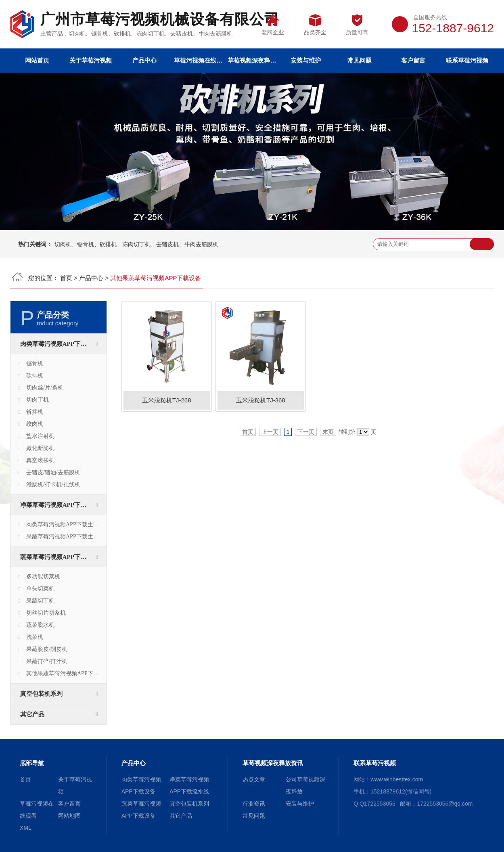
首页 (66, 278)
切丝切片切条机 (46, 613)
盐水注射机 (40, 436)
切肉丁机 (38, 400)
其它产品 (32, 714)
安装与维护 (306, 60)
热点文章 (254, 779)
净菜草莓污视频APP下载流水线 (62, 505)
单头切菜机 (40, 589)
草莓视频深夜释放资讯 (252, 60)
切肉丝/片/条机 (45, 388)
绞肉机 (35, 424)
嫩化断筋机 (40, 448)
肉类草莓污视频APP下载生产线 (65, 524)
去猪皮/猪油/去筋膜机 (53, 472)
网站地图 (69, 816)
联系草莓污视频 (467, 60)
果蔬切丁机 (40, 601)
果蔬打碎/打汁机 (47, 661)
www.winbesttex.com (397, 779)
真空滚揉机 (40, 460)
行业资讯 (254, 804)
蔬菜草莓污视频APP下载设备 (59, 557)
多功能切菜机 (43, 577)
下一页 (306, 432)
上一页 (270, 432)
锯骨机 (35, 363)
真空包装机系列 (41, 694)
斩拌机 (35, 412)
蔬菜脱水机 (40, 625)
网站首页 (37, 60)
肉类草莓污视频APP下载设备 (59, 344)
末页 (328, 432)
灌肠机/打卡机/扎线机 (53, 485)
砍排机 (35, 376)
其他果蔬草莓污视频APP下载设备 (66, 673)
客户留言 (413, 60)
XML (26, 828)
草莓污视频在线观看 (198, 60)
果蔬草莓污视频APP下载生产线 (65, 537)
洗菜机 (35, 637)
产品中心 (144, 60)
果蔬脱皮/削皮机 (47, 649)
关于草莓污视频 (91, 60)
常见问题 (360, 60)
